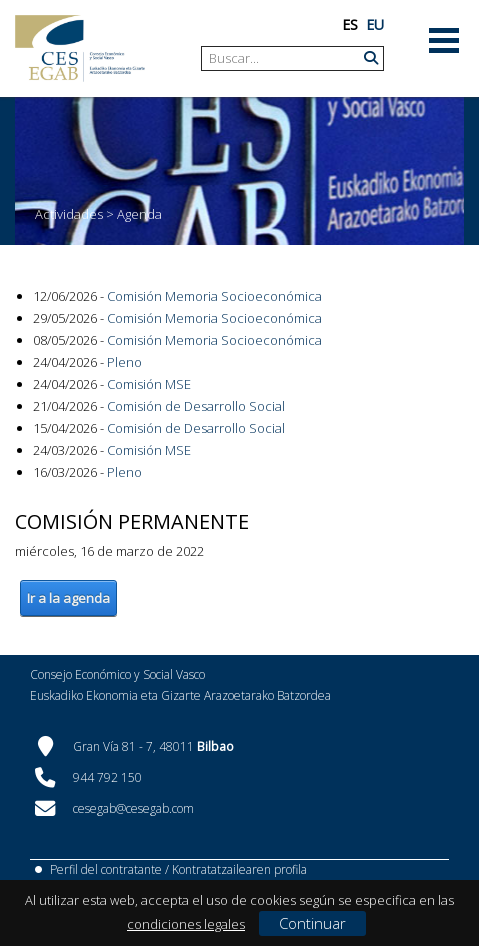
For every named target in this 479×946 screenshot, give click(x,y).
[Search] (285, 58)
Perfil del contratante (106, 869)
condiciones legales (186, 924)
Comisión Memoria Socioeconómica (214, 296)
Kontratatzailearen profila (239, 869)
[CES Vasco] (80, 48)
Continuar (312, 923)
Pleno (124, 362)
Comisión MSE (149, 384)
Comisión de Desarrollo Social (196, 406)
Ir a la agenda (68, 598)
